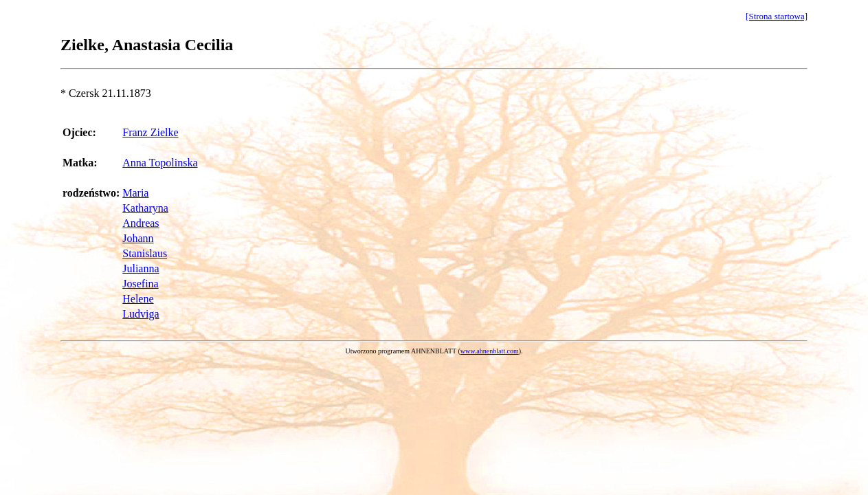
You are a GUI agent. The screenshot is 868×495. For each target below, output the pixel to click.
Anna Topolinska (160, 163)
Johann (138, 238)
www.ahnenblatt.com (490, 351)
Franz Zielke (150, 132)
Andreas (141, 223)
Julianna (141, 268)
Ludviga (141, 314)
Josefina (140, 284)
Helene (138, 299)
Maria (135, 193)
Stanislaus (145, 253)
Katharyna (145, 208)
